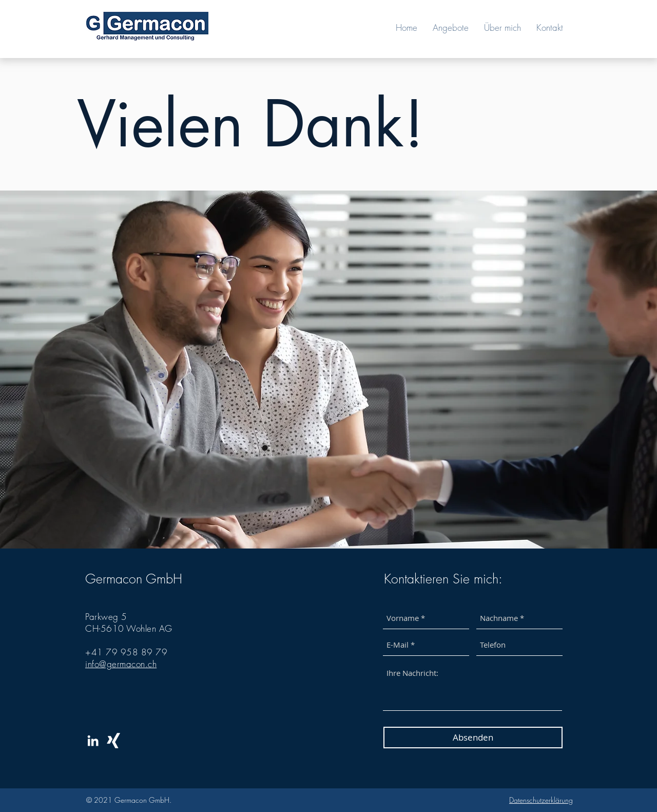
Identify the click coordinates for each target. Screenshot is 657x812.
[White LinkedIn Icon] (93, 741)
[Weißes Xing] (113, 741)
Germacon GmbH (134, 579)
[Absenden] (473, 738)
